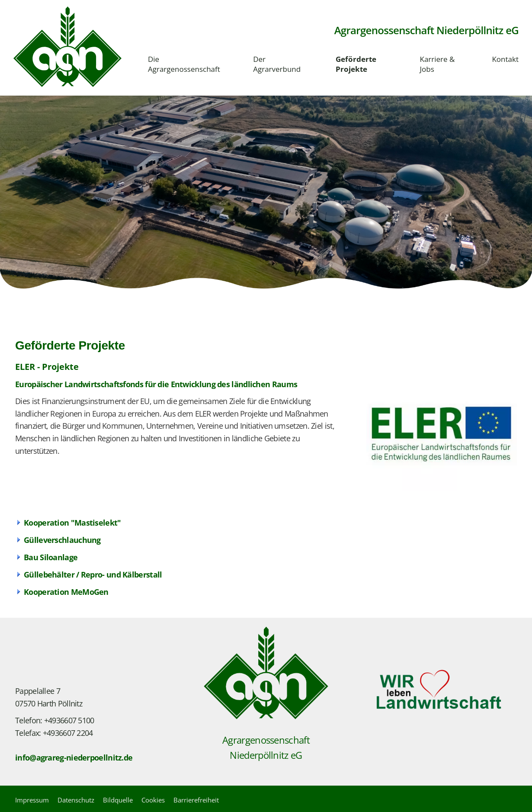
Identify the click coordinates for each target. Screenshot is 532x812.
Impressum (32, 800)
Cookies (153, 800)
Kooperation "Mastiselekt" (72, 523)
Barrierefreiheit (196, 800)
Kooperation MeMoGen (66, 592)
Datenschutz (76, 800)
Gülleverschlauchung (62, 540)
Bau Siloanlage (51, 557)
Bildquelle (118, 800)
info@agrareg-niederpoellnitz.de (74, 757)
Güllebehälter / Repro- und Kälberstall (93, 574)
